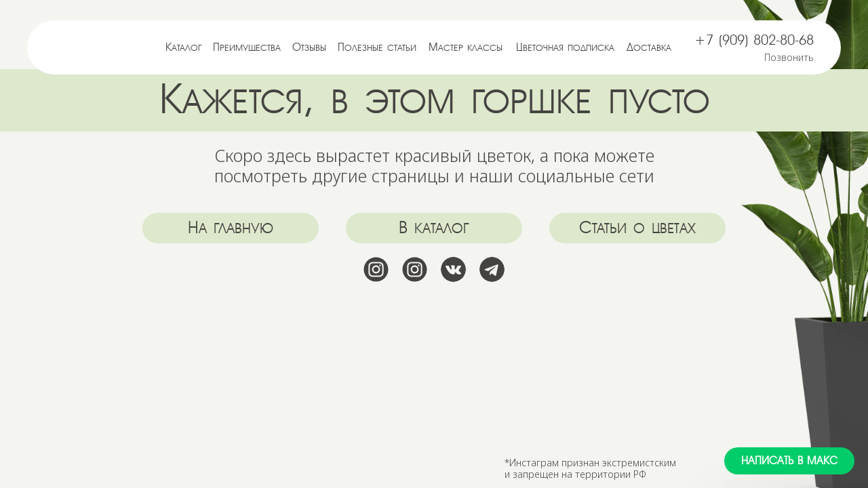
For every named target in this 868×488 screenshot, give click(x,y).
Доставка (649, 47)
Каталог (184, 47)
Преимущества (247, 47)
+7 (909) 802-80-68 (754, 40)
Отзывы (309, 47)
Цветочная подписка (565, 47)
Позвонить (789, 57)
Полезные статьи (377, 47)
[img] (96, 47)
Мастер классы (466, 47)
